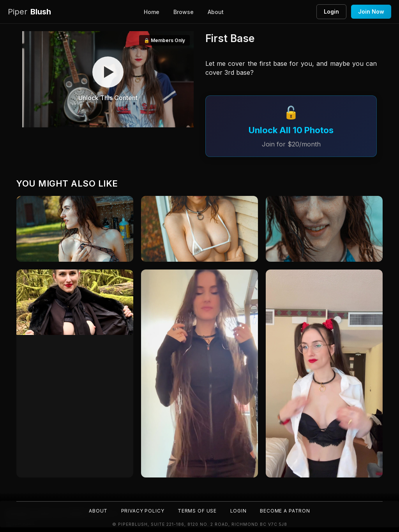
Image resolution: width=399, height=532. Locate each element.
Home (152, 12)
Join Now (371, 11)
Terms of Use (197, 511)
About (216, 12)
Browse (184, 12)
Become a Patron (286, 511)
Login (331, 11)
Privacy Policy (142, 511)
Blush (29, 12)
